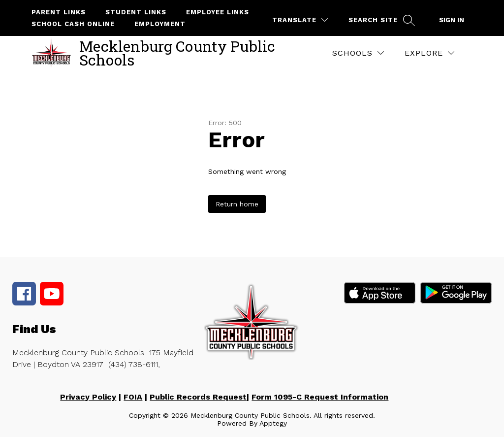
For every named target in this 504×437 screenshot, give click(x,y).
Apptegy (273, 423)
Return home (237, 204)
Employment (160, 24)
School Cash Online (73, 24)
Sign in (452, 20)
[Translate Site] (300, 20)
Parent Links (59, 12)
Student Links (136, 12)
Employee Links (218, 12)
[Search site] (380, 20)
